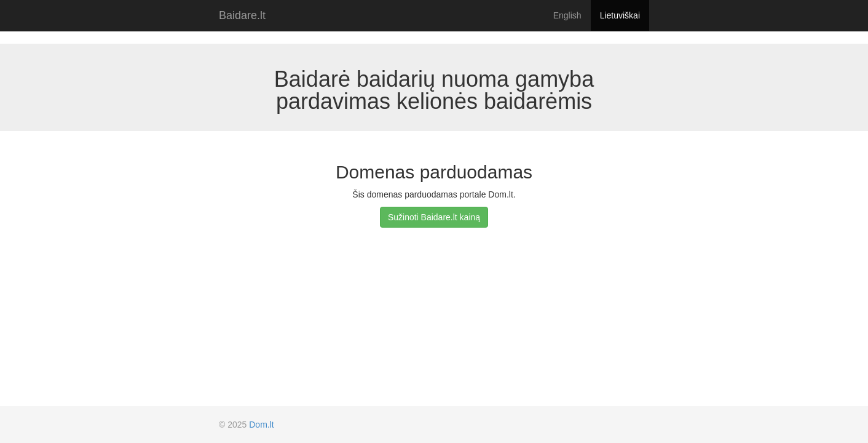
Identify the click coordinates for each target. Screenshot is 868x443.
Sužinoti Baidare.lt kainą (434, 217)
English (567, 15)
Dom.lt (261, 425)
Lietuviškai (620, 15)
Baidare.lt (242, 15)
